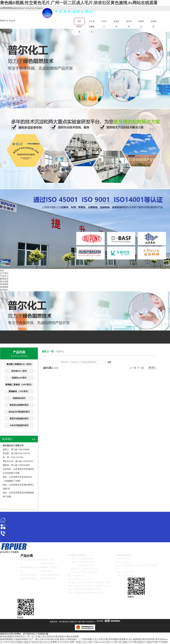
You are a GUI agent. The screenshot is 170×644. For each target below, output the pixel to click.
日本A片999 (45, 639)
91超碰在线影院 (21, 639)
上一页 (133, 368)
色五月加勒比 (17, 642)
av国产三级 (92, 642)
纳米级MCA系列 (19, 371)
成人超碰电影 (135, 639)
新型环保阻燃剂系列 (19, 419)
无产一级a (34, 639)
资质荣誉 (116, 24)
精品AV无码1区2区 (33, 642)
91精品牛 (150, 642)
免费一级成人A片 (78, 642)
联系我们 (92, 29)
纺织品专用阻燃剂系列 (19, 412)
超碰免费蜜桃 (6, 639)
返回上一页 (48, 351)
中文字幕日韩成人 (136, 642)
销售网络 (154, 24)
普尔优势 (129, 24)
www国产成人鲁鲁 (119, 642)
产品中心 (104, 24)
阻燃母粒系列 (19, 398)
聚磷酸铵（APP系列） (19, 391)
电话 (5, 536)
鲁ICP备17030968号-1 (87, 622)
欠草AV (6, 642)
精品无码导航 (148, 639)
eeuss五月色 (104, 642)
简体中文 (4, 21)
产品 (5, 529)
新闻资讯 (141, 24)
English (12, 21)
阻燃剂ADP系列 (19, 378)
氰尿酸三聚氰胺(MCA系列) (19, 364)
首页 (79, 21)
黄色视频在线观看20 (118, 639)
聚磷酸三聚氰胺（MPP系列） (19, 385)
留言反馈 (79, 29)
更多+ (34, 439)
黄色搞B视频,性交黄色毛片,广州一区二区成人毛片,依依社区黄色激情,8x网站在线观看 (39, 636)
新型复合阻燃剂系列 (19, 405)
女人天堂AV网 (101, 639)
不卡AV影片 (63, 642)
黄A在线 (55, 639)
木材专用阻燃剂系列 (19, 425)
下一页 (140, 368)
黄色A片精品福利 (68, 639)
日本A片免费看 (50, 642)
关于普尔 (4, 273)
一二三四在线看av (85, 639)
